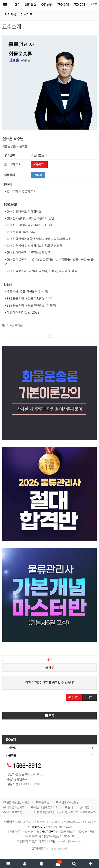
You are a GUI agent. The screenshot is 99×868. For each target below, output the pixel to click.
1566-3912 (27, 766)
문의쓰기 (39, 164)
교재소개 (79, 5)
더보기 (90, 697)
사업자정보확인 (50, 832)
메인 (17, 5)
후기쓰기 (74, 697)
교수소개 (63, 5)
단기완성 (10, 15)
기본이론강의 (15, 326)
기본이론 (26, 15)
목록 (49, 716)
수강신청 (47, 5)
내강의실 (31, 5)
